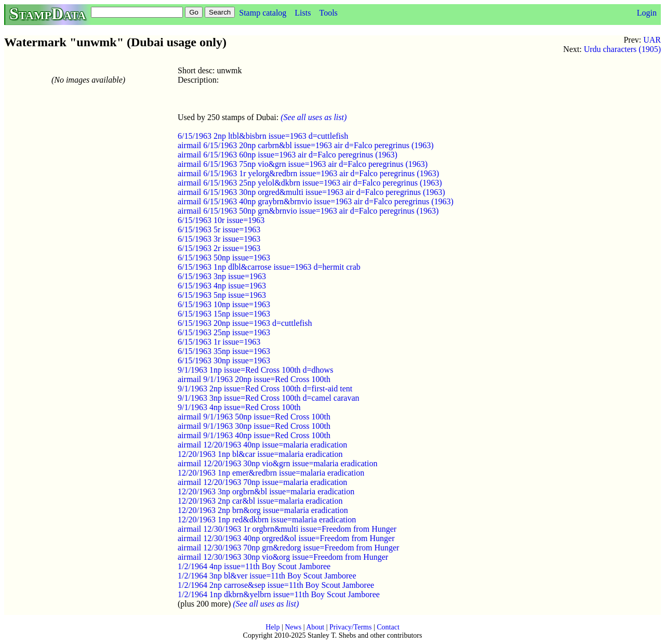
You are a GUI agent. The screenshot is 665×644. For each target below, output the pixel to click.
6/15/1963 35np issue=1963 (224, 351)
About (315, 627)
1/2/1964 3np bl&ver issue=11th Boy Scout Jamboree (267, 576)
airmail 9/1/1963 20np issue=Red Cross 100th (254, 379)
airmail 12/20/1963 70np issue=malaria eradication (262, 482)
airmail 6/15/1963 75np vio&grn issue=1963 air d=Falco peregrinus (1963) (303, 164)
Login (647, 13)
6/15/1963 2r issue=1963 (219, 248)
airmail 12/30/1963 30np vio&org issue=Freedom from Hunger (283, 557)
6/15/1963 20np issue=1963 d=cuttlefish (245, 323)
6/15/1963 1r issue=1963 (219, 342)
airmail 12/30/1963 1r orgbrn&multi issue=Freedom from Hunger (287, 529)
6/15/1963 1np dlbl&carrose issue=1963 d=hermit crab (269, 267)
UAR (652, 40)
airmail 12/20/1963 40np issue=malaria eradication (262, 445)
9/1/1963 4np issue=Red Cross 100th (239, 407)
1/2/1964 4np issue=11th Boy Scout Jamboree (254, 566)
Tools (328, 13)
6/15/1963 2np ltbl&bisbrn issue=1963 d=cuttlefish (263, 136)
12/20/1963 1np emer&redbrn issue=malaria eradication (271, 473)
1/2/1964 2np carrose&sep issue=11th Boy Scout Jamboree (276, 585)
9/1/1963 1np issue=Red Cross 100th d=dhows (255, 370)
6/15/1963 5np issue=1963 (222, 295)
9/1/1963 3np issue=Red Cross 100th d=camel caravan (269, 398)
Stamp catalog (263, 13)
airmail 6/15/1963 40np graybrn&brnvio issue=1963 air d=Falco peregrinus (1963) (316, 201)
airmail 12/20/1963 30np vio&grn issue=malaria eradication (277, 463)
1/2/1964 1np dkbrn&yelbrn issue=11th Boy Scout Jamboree (279, 594)
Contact (388, 627)
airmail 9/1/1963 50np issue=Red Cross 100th (254, 417)
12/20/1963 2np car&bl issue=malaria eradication (260, 501)
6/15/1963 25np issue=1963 (224, 332)
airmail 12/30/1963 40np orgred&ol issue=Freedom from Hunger (286, 538)
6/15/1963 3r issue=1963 (219, 239)
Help (272, 627)
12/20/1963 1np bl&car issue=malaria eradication (260, 454)
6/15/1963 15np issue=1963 (224, 314)
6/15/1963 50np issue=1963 (224, 258)
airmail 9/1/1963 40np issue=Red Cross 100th (254, 435)
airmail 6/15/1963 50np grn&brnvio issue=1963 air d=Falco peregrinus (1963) (308, 211)
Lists (303, 13)
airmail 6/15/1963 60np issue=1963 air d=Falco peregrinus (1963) (288, 155)
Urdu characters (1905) (622, 49)
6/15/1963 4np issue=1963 (222, 286)
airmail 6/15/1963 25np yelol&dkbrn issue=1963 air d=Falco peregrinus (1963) (310, 183)
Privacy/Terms (350, 627)
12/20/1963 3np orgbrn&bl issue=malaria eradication (266, 491)
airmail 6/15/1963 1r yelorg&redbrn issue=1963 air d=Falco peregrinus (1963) (308, 173)
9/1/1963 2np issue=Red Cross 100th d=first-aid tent (265, 389)
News (293, 627)
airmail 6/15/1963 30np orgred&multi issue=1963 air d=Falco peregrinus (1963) (311, 192)
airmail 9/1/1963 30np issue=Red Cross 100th (254, 426)
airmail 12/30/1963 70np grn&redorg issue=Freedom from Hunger (288, 548)
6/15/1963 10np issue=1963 (224, 304)
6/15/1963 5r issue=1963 (219, 229)
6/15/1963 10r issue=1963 (221, 220)
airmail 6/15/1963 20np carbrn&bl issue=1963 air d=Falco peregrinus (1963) (306, 145)
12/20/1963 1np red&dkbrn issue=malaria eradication (267, 520)
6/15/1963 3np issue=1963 (222, 276)
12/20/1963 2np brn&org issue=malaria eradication (263, 510)
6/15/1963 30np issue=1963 (224, 360)
